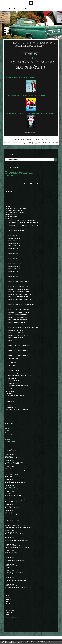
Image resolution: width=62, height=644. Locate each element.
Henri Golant (8, 437)
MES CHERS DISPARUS (13, 383)
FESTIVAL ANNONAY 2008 (14, 236)
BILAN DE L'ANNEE (12, 365)
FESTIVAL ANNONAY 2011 (14, 243)
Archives (17, 9)
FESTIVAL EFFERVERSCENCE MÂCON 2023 (18, 312)
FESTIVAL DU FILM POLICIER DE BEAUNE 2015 (19, 297)
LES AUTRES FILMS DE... (26, 139)
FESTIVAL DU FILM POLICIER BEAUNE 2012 (18, 284)
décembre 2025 (10, 608)
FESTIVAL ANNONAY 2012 (14, 246)
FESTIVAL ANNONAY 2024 (14, 274)
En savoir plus (19, 643)
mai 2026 (8, 597)
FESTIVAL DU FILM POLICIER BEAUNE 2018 (18, 289)
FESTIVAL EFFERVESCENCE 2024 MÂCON (18, 317)
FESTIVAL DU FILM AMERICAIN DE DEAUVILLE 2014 (21, 282)
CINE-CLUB (11, 368)
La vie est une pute (11, 391)
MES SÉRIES (9, 393)
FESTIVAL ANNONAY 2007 (14, 233)
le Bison (7, 539)
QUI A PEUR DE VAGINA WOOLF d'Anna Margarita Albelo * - (27, 95)
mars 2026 (9, 602)
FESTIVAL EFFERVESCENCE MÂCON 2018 (18, 322)
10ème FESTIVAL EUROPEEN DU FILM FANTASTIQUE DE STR (23, 220)
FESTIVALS (9, 218)
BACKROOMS (9, 456)
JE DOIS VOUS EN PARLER (13, 361)
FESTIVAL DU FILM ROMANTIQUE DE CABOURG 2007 (21, 305)
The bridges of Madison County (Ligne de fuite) (17, 410)
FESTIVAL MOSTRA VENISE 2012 (16, 330)
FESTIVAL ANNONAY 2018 (14, 261)
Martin (7, 526)
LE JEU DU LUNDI (12, 378)
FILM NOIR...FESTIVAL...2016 (15, 343)
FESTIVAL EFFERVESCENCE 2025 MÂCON (18, 320)
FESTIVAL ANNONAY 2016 (14, 256)
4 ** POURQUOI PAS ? (12, 204)
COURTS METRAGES (11, 216)
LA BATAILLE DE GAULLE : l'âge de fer (16, 500)
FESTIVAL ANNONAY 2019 (14, 264)
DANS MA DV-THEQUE (13, 373)
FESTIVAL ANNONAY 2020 (14, 266)
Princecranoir (8, 572)
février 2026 (9, 604)
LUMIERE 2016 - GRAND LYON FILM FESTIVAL (19, 348)
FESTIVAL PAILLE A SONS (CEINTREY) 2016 (19, 335)
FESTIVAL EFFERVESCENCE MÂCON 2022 (18, 325)
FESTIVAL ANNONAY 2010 (14, 241)
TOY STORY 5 (9, 481)
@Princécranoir (9, 559)
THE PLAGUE (9, 512)
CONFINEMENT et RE (11, 214)
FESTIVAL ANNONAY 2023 (14, 271)
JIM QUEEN (8, 469)
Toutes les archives (11, 618)
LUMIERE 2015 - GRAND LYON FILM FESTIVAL (19, 345)
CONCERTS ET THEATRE (14, 370)
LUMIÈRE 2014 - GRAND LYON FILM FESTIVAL (19, 356)
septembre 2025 (10, 615)
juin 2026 (8, 595)
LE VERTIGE (8, 494)
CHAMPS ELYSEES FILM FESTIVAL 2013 (18, 230)
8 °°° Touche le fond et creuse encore (15, 212)
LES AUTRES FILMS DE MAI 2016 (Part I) (31, 64)
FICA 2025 (10, 340)
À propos (27, 9)
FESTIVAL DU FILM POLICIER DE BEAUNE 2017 (19, 302)
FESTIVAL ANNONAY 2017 (14, 259)
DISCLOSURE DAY (10, 487)
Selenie (7, 546)
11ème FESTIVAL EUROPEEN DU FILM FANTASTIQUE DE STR (23, 223)
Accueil (7, 9)
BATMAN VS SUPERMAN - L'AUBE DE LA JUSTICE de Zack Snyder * (30, 113)
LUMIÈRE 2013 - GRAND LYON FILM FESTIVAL (19, 353)
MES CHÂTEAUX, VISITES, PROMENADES (18, 386)
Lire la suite (29, 133)
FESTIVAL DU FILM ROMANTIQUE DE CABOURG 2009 (21, 307)
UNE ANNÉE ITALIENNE (12, 475)
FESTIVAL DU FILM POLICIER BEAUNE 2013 (18, 287)
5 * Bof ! (8, 206)
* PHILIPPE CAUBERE (11, 196)
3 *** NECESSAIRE (11, 202)
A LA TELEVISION (12, 363)
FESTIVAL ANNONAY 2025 (14, 276)
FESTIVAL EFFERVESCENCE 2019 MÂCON (18, 315)
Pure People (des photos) (11, 407)
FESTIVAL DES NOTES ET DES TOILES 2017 (19, 279)
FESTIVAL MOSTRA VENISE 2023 (16, 333)
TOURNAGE (11, 388)
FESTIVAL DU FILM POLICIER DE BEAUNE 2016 (19, 299)
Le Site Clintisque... (10, 405)
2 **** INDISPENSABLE (12, 200)
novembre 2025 (10, 610)
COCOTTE (8, 506)
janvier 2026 (9, 606)
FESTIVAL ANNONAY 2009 (14, 238)
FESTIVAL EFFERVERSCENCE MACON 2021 (18, 310)
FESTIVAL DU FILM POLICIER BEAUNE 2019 (18, 292)
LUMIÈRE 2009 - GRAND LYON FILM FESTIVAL (19, 351)
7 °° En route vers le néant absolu (14, 210)
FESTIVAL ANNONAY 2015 (14, 253)
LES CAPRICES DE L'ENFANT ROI (14, 462)
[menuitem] (7, 9)
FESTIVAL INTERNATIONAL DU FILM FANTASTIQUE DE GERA (23, 328)
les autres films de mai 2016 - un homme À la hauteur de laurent (25, 142)
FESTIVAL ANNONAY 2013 (14, 248)
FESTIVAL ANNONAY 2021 (14, 269)
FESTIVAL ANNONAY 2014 (14, 251)
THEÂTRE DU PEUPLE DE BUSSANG (15, 395)
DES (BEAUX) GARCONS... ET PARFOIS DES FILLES (20, 376)
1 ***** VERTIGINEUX (12, 198)
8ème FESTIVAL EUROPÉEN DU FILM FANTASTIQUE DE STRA (23, 225)
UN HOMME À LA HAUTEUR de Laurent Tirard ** (23, 77)
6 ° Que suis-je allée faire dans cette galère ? (17, 208)
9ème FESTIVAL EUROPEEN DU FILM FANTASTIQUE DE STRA (23, 228)
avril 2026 (8, 600)
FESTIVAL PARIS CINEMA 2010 (15, 338)
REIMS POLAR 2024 (13, 358)
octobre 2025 (9, 612)
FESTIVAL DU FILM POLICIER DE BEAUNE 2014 (19, 294)
